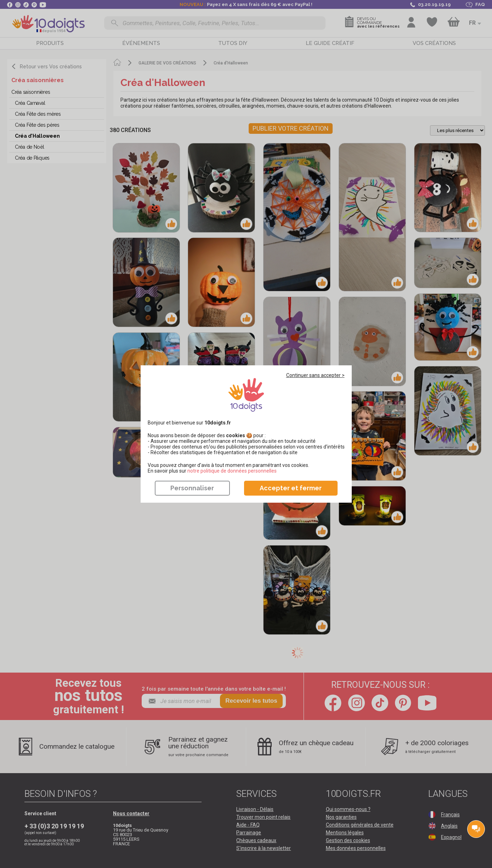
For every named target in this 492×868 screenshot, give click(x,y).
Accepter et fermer (291, 488)
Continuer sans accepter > (315, 375)
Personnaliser (192, 488)
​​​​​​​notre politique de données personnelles (232, 471)
